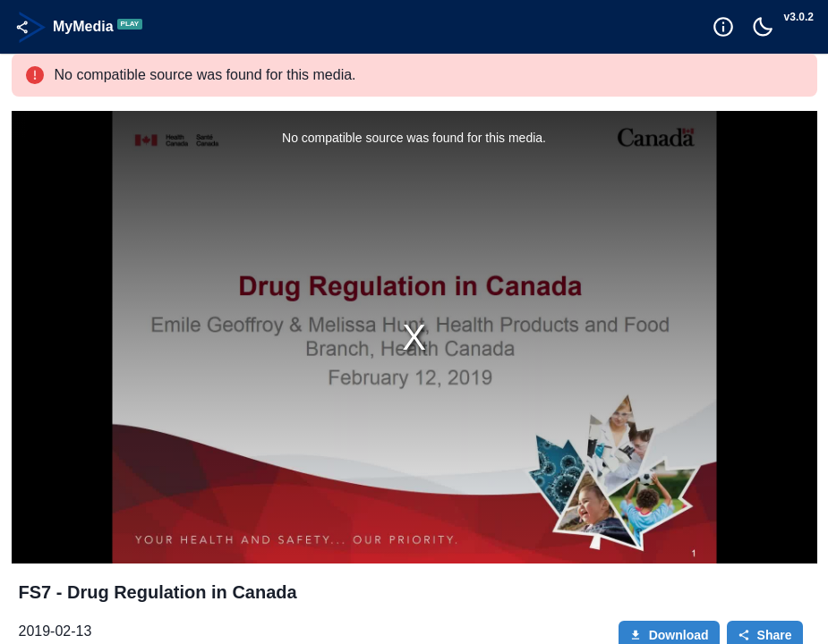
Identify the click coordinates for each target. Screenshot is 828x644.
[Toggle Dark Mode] (763, 27)
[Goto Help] (723, 27)
